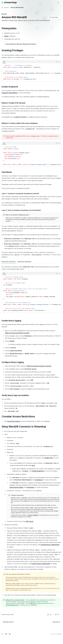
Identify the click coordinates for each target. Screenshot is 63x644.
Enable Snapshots (38, 471)
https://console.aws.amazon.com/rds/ (17, 333)
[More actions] (61, 3)
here (33, 465)
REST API (33, 603)
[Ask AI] (59, 62)
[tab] (4, 62)
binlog (6, 36)
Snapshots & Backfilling (9, 93)
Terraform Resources (12, 605)
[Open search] (55, 3)
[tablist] (28, 62)
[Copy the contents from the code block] (57, 62)
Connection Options (14, 421)
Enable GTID (49, 458)
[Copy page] (53, 17)
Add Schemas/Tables (16, 487)
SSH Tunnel (30, 521)
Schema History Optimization (50, 545)
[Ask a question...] (31, 628)
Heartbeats (39, 480)
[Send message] (59, 629)
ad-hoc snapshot (33, 515)
